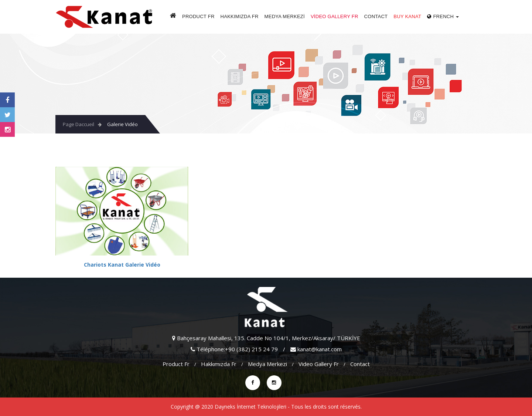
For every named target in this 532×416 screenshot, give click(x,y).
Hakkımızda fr (240, 16)
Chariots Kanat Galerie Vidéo (122, 265)
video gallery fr (335, 16)
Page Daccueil (79, 124)
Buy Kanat (407, 16)
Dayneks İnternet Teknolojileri (250, 407)
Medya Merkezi (285, 16)
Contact (376, 16)
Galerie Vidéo (122, 124)
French (443, 16)
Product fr (198, 16)
